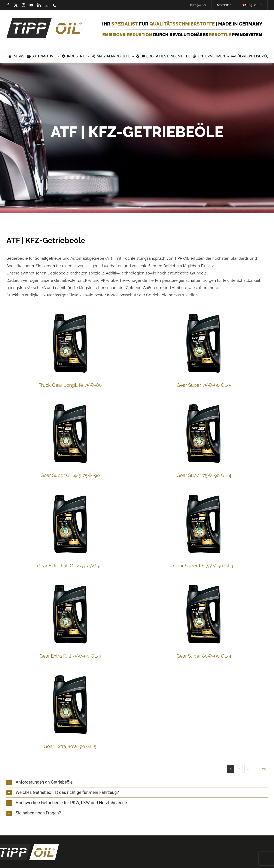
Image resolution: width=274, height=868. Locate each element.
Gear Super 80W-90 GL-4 (204, 656)
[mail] (47, 5)
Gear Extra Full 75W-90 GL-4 (70, 656)
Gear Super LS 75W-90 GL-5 (204, 566)
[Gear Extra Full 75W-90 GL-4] (70, 614)
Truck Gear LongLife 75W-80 (70, 385)
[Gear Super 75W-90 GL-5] (204, 343)
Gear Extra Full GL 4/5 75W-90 (70, 566)
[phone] (54, 5)
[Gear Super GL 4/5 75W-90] (70, 433)
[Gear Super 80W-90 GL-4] (204, 614)
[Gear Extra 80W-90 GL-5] (70, 704)
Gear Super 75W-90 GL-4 (204, 475)
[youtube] (31, 5)
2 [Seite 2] (239, 769)
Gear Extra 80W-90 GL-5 (70, 746)
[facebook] (8, 5)
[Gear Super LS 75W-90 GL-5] (204, 523)
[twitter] (16, 5)
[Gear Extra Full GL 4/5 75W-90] (70, 523)
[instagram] (24, 5)
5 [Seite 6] (257, 769)
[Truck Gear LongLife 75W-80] (70, 343)
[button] (266, 57)
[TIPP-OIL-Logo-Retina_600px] (46, 20)
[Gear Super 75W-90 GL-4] (204, 433)
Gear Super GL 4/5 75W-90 (70, 475)
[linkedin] (39, 5)
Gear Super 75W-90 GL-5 (204, 385)
